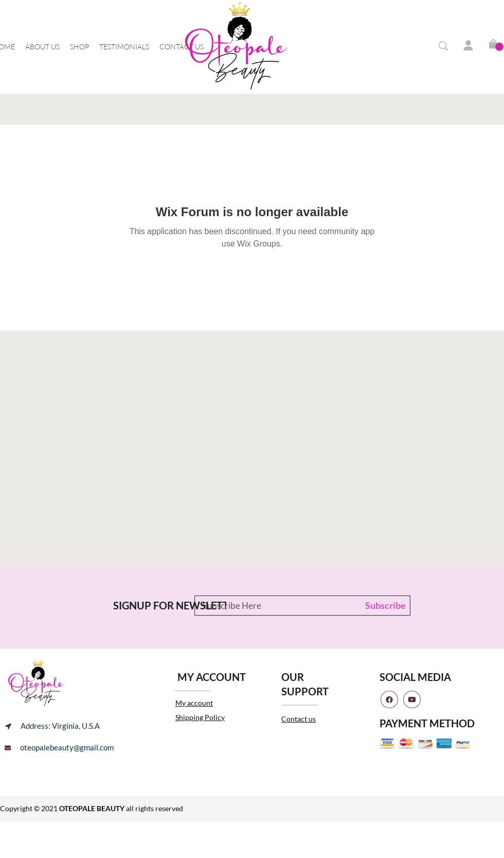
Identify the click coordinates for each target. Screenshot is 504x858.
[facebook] (389, 699)
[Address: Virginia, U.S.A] (52, 726)
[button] (499, 47)
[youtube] (412, 699)
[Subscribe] (383, 606)
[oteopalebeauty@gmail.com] (59, 748)
